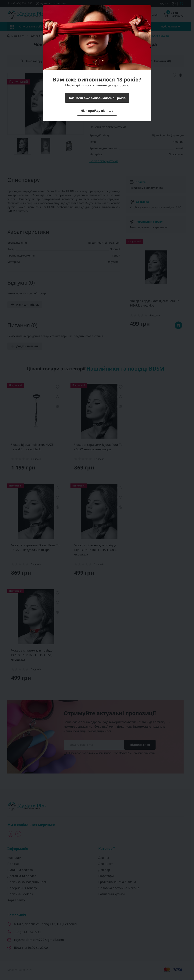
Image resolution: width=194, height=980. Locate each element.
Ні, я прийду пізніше (97, 111)
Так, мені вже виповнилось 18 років (97, 98)
